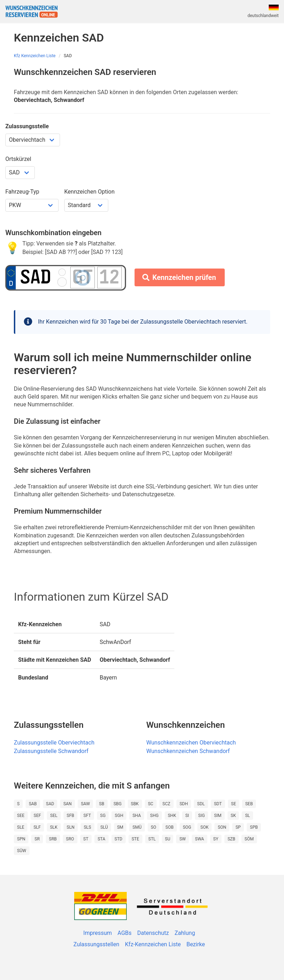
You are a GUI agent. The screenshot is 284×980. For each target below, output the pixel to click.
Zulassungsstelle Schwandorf (51, 751)
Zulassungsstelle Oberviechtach (54, 743)
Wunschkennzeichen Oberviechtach (191, 743)
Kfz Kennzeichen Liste (35, 56)
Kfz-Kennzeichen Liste (153, 944)
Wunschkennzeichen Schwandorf (188, 751)
